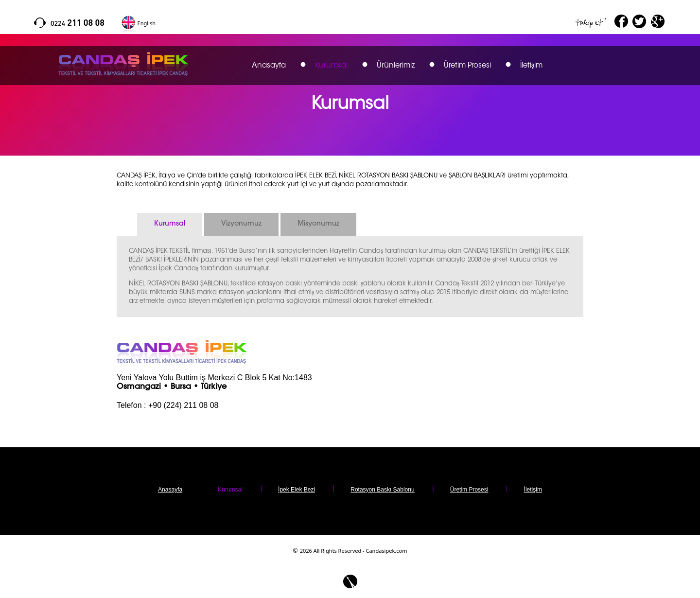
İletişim (531, 66)
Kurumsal (331, 66)
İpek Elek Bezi (297, 490)
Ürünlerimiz (396, 66)
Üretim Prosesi (467, 66)
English (147, 23)
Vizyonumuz (241, 224)
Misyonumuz (318, 224)
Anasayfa (269, 66)
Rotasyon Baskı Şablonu (382, 490)
